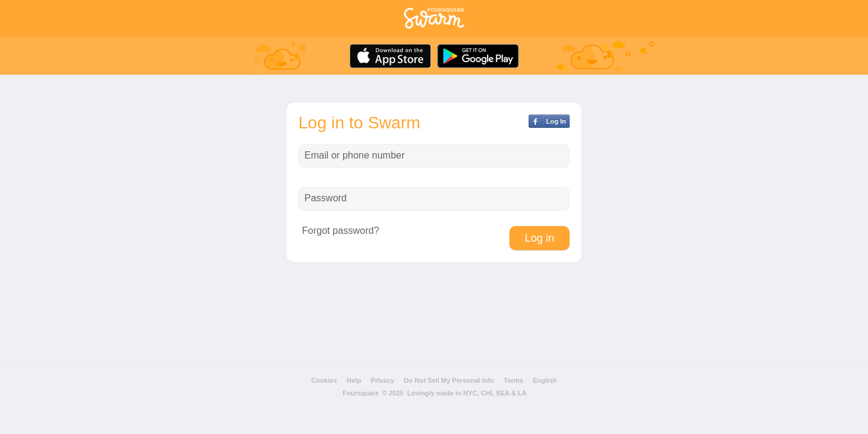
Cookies (324, 381)
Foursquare (361, 393)
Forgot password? (341, 231)
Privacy (382, 381)
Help (354, 381)
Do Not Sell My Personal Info (449, 381)
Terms (514, 381)
